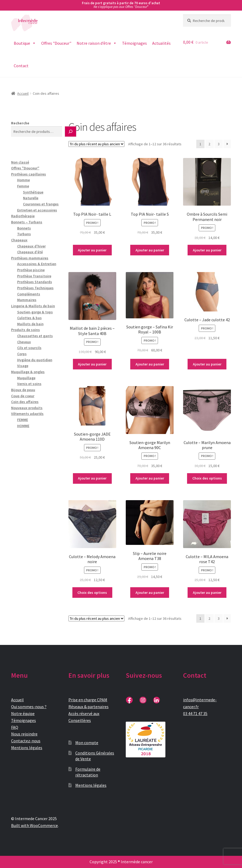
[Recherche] (71, 132)
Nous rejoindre (24, 734)
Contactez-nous (26, 741)
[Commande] (96, 144)
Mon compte (87, 743)
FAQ (15, 727)
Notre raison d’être (97, 43)
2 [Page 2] (209, 144)
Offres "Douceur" (56, 43)
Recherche (20, 123)
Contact (21, 66)
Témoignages (134, 43)
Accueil (23, 93)
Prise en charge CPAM (88, 700)
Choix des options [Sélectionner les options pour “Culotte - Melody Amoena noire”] (92, 593)
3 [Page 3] (219, 144)
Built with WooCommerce (34, 825)
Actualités (161, 43)
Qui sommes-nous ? (29, 707)
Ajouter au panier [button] (92, 250)
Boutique (25, 43)
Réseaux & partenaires (89, 707)
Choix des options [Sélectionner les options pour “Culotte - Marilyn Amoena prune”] (207, 478)
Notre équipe (23, 713)
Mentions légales (27, 748)
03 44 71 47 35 (195, 713)
